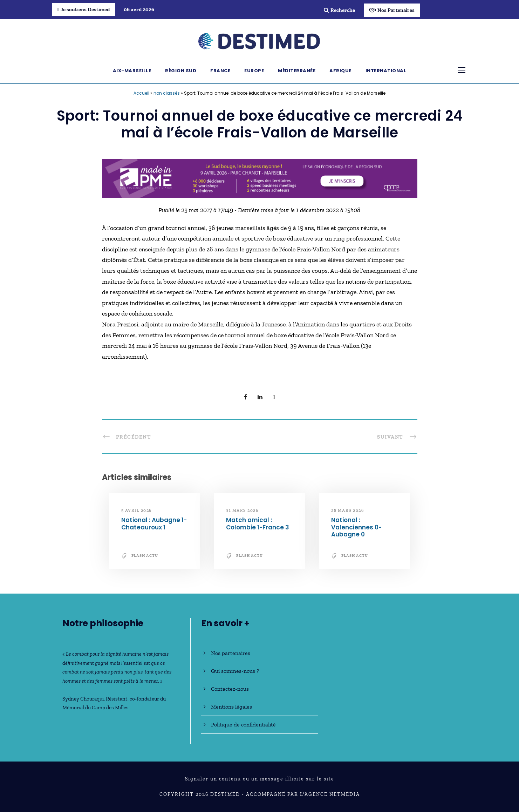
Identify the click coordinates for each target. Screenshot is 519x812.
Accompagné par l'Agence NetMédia (303, 794)
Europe (254, 71)
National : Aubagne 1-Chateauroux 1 (154, 523)
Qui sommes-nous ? (235, 671)
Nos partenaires (231, 653)
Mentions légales (231, 707)
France (220, 71)
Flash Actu (145, 556)
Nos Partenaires (392, 10)
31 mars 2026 (242, 510)
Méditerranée (297, 71)
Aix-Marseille (132, 71)
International (386, 71)
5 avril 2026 (136, 510)
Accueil (141, 93)
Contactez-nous (230, 689)
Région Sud (181, 71)
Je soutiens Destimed (83, 9)
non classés (167, 93)
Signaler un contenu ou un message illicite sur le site (260, 779)
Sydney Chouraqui (83, 699)
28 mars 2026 (347, 510)
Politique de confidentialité (243, 725)
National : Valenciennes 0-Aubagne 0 (356, 527)
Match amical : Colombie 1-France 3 (258, 523)
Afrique (340, 71)
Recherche (339, 10)
